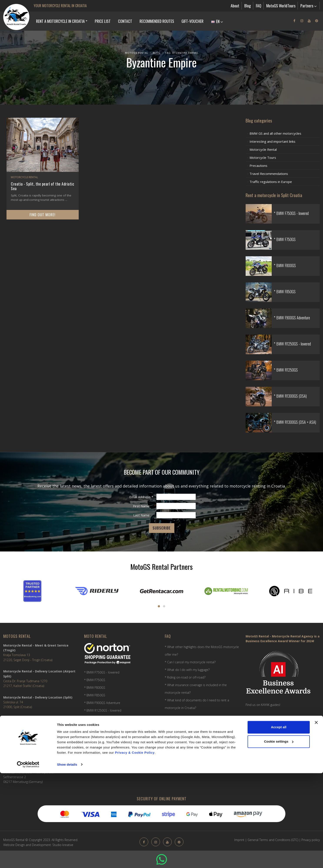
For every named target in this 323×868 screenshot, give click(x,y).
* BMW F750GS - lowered (102, 672)
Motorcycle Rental (24, 177)
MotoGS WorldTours (281, 6)
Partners (309, 6)
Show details (67, 859)
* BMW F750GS (95, 680)
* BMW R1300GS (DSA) (100, 726)
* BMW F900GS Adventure (102, 703)
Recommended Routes (157, 21)
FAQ (259, 6)
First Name (141, 506)
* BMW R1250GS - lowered (103, 710)
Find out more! (42, 215)
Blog (248, 6)
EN (217, 21)
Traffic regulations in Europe (271, 182)
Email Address (141, 497)
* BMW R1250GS (96, 718)
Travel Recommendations (269, 174)
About (235, 6)
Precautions (258, 166)
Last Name (141, 515)
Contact (125, 21)
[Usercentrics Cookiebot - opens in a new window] (28, 860)
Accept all (279, 822)
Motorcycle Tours (263, 158)
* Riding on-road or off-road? (185, 677)
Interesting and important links (272, 141)
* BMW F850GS (95, 695)
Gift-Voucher (192, 21)
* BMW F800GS (95, 688)
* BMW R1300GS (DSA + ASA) (104, 733)
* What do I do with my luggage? (187, 670)
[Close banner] (316, 818)
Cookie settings (279, 836)
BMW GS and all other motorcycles (275, 133)
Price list (103, 21)
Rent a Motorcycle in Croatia (60, 21)
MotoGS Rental (137, 53)
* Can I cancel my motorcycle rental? (190, 662)
